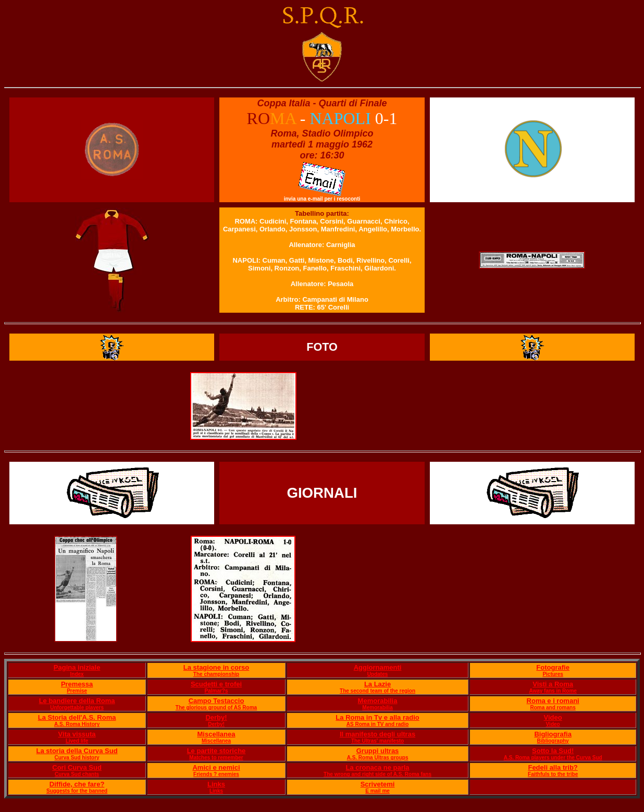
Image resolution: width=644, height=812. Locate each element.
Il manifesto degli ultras (377, 734)
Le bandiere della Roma (77, 701)
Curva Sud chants (77, 774)
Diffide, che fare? (77, 784)
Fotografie (553, 667)
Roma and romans (553, 708)
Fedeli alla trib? (553, 767)
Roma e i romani (553, 701)
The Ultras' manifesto (377, 741)
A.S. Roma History (77, 724)
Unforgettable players (77, 708)
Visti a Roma (553, 684)
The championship (216, 674)
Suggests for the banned (77, 791)
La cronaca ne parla (377, 767)
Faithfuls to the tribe (553, 774)
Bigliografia (553, 734)
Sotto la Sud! (553, 751)
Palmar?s (216, 691)
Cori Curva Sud (77, 767)
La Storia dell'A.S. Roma (77, 717)
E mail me (377, 791)
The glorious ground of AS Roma (216, 708)
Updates (377, 674)
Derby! (216, 717)
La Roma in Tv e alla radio (377, 717)
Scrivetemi (378, 784)
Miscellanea (216, 734)
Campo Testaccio (216, 701)
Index (77, 674)
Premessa (77, 684)
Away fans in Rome (553, 691)
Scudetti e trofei (216, 684)
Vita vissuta (77, 734)
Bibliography (553, 741)
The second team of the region (377, 691)
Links (216, 784)
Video (553, 717)
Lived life (77, 741)
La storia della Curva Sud (77, 751)
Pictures (553, 674)
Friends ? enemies (216, 774)
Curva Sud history (77, 758)
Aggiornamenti (378, 667)
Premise (77, 691)
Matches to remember (216, 758)
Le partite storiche (216, 751)
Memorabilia (378, 701)
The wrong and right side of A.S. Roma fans (377, 774)
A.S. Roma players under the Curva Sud (553, 758)
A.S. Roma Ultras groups (378, 758)
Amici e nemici (216, 767)
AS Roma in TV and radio (377, 724)
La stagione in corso (216, 667)
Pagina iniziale (77, 667)
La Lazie (377, 684)
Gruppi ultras (378, 751)
